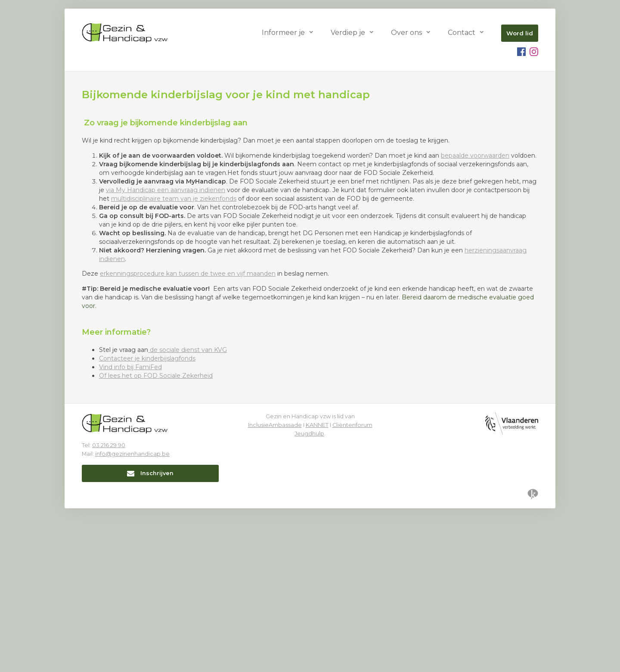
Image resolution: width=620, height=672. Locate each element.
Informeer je (283, 33)
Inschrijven (150, 637)
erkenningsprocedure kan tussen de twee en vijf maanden (188, 437)
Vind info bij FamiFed (130, 531)
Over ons (406, 33)
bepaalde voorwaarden (475, 319)
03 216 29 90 (109, 609)
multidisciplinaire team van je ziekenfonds (174, 362)
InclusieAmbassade (275, 589)
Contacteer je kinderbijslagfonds (147, 522)
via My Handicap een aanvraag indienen (166, 354)
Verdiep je (348, 33)
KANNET (317, 589)
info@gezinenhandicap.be (132, 618)
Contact (462, 33)
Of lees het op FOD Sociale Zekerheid (156, 539)
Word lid (520, 33)
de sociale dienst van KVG (188, 513)
